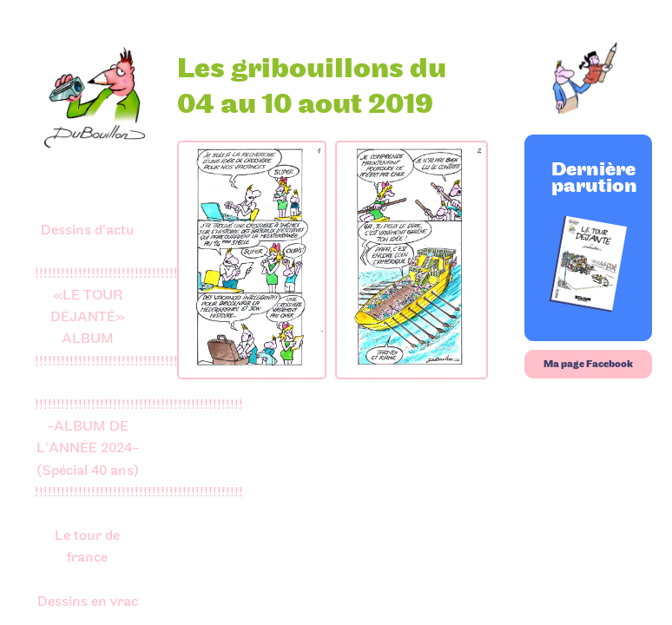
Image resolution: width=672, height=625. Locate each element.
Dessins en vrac (88, 602)
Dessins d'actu (88, 230)
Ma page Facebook (588, 364)
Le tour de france (87, 546)
